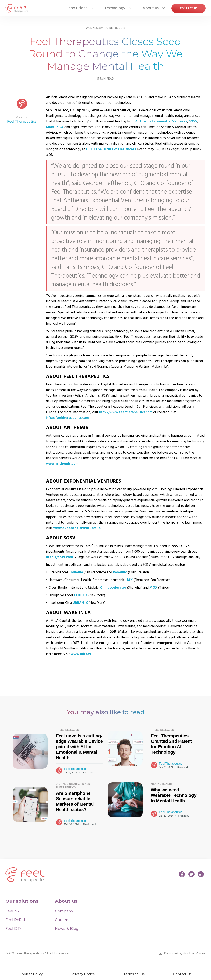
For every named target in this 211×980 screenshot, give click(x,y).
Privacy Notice (83, 974)
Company (64, 911)
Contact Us (182, 974)
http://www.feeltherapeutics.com (126, 412)
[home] (17, 8)
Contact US (189, 8)
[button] (75, 8)
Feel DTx (13, 929)
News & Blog (67, 929)
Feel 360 (13, 911)
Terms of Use (134, 974)
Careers (62, 920)
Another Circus (194, 953)
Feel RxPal (15, 920)
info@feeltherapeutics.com (67, 418)
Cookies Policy (31, 974)
